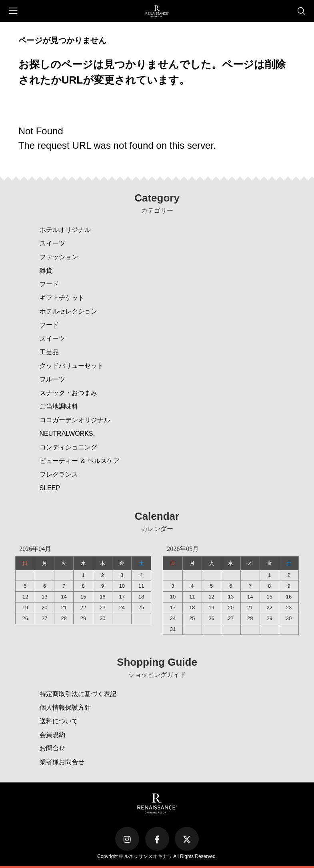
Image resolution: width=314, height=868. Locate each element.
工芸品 (49, 352)
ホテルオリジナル (65, 230)
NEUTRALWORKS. (67, 434)
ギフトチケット (62, 298)
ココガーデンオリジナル (75, 420)
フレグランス (59, 474)
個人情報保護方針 (65, 707)
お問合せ (52, 748)
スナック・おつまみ (68, 393)
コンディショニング (68, 447)
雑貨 (46, 270)
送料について (59, 721)
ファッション (59, 257)
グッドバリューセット (72, 366)
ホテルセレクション (68, 311)
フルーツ (52, 379)
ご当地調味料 (59, 406)
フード (49, 284)
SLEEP (50, 488)
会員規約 (52, 735)
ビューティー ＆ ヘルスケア (80, 461)
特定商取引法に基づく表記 (78, 694)
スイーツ (52, 243)
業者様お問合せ (62, 762)
